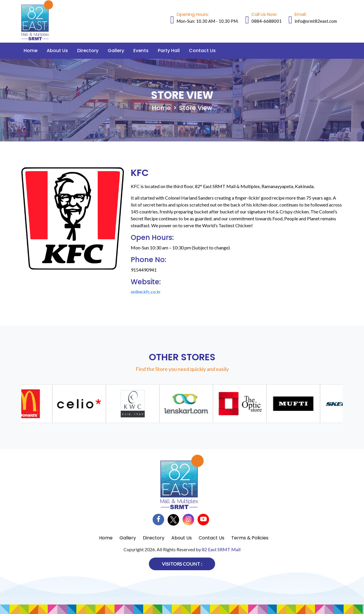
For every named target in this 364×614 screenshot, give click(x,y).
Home (31, 51)
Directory (88, 51)
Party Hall (169, 51)
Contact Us (202, 51)
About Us (57, 51)
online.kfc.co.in (145, 292)
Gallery (116, 51)
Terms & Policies (250, 538)
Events (141, 51)
